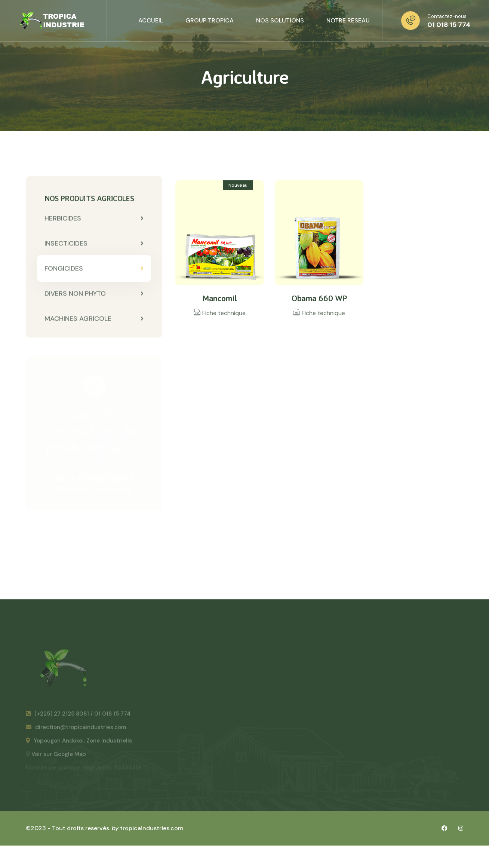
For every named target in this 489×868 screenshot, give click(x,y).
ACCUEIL (151, 20)
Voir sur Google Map (59, 757)
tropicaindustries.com (152, 828)
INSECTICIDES (94, 244)
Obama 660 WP (319, 298)
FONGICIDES (94, 269)
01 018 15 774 (449, 25)
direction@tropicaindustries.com (76, 730)
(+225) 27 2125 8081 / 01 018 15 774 (78, 716)
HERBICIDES (94, 219)
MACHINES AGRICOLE (94, 319)
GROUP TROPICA (210, 20)
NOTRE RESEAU (348, 20)
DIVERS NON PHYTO (94, 294)
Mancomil (219, 298)
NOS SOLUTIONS (280, 20)
